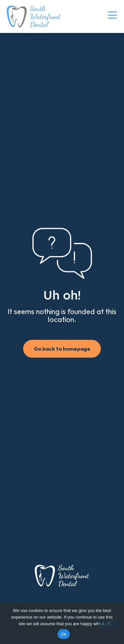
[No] (108, 625)
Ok (64, 634)
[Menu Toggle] (112, 16)
